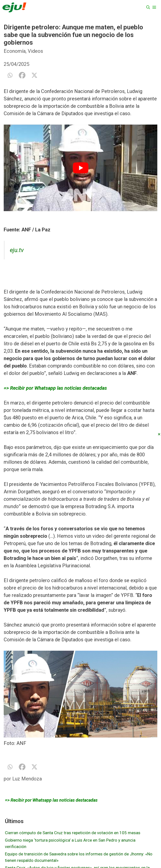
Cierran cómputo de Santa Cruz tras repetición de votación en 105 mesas (73, 833)
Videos (35, 51)
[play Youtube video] (80, 168)
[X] (34, 75)
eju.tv (17, 250)
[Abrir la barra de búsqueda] (148, 7)
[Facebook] (22, 75)
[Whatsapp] (10, 75)
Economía (15, 51)
